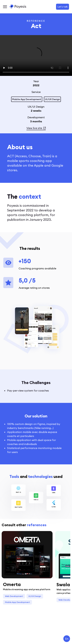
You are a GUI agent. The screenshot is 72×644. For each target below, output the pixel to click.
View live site (36, 128)
